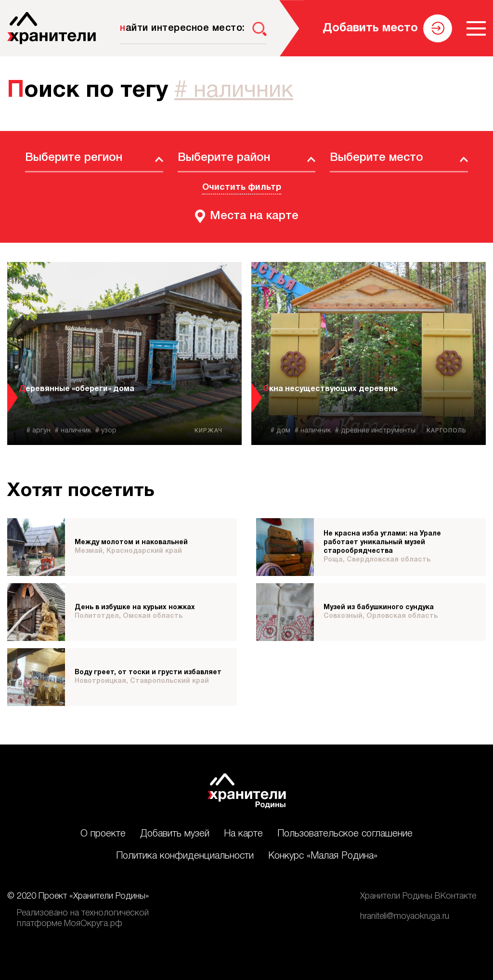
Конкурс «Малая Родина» (323, 856)
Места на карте (254, 216)
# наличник (234, 91)
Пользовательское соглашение (345, 834)
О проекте (103, 834)
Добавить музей (175, 834)
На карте (243, 834)
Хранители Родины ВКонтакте (418, 896)
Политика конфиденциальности (185, 856)
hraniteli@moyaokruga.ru (405, 916)
